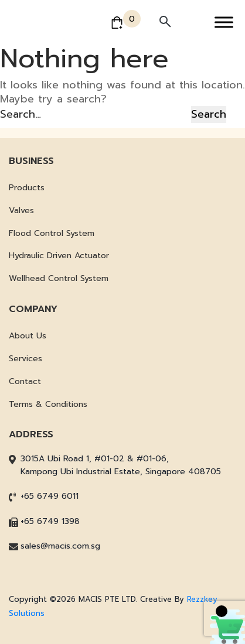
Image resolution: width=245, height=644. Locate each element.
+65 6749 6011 (50, 496)
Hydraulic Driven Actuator (59, 256)
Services (25, 359)
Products (27, 188)
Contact (25, 381)
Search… (21, 114)
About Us (28, 336)
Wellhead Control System (59, 278)
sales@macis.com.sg (60, 546)
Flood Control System (52, 233)
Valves (21, 210)
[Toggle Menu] (224, 22)
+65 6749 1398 (50, 521)
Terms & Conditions (48, 404)
